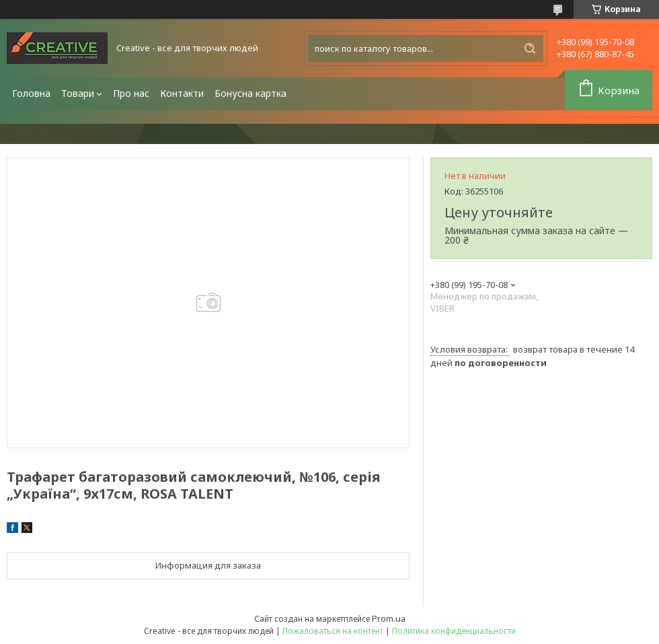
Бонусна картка (250, 93)
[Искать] (530, 48)
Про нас (131, 93)
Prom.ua (389, 618)
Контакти (182, 93)
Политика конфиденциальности (454, 631)
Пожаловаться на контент (333, 631)
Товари (78, 93)
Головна (31, 93)
